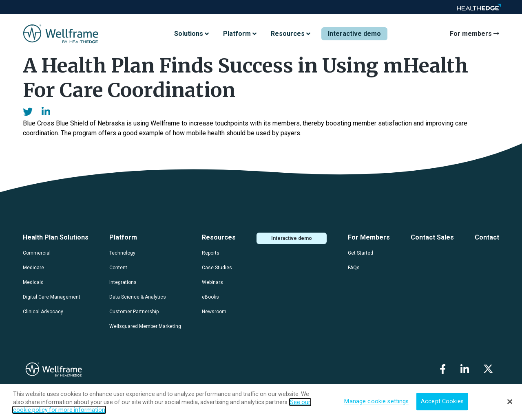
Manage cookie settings (376, 401)
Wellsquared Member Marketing (145, 326)
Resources (219, 237)
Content (118, 268)
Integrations (123, 282)
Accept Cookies (442, 401)
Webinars (212, 282)
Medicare (33, 268)
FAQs (354, 268)
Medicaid (33, 282)
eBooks (210, 297)
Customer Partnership (134, 312)
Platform (123, 237)
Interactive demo (354, 34)
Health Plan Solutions (56, 237)
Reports (211, 253)
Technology (122, 253)
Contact (487, 237)
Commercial (37, 253)
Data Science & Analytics (138, 297)
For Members (369, 237)
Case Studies (217, 268)
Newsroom (214, 312)
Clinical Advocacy (43, 312)
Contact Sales (432, 237)
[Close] (510, 402)
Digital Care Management (52, 297)
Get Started (361, 253)
